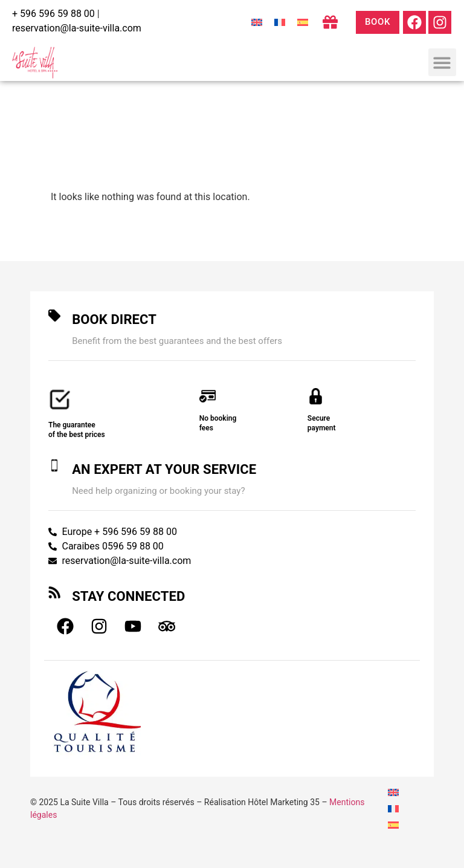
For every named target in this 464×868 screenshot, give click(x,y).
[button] (443, 63)
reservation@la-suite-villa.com (77, 28)
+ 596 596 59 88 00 (53, 14)
